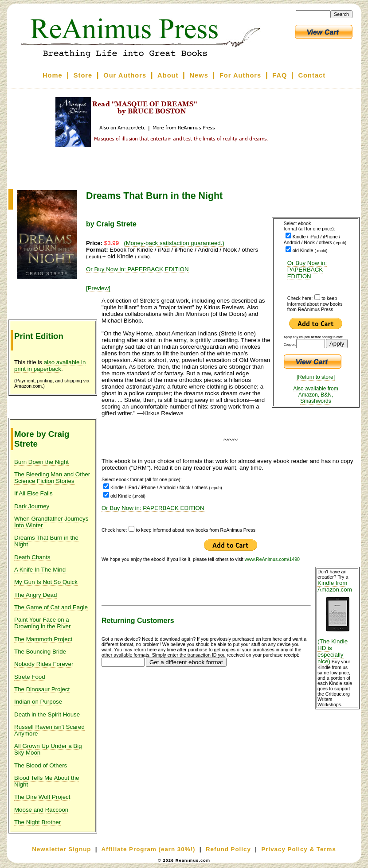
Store (83, 75)
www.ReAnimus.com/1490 (272, 559)
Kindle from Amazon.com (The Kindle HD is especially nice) (337, 622)
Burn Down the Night (41, 462)
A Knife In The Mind (40, 570)
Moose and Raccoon (41, 810)
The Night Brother (37, 822)
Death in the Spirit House (47, 714)
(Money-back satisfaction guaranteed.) (174, 243)
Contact (312, 75)
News (199, 75)
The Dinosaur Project (42, 689)
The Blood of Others (41, 765)
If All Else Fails (33, 493)
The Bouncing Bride (40, 652)
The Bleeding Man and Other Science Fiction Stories (52, 478)
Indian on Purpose (38, 702)
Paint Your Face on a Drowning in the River (42, 623)
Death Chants (32, 557)
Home (53, 75)
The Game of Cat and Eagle (51, 607)
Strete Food (30, 677)
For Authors (240, 75)
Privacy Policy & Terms (298, 849)
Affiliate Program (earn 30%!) (148, 849)
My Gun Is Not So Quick (46, 582)
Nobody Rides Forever (44, 664)
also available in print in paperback (50, 366)
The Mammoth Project (43, 639)
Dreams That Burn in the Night (46, 541)
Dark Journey (32, 506)
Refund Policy (228, 849)
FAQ (280, 75)
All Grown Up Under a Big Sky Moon (48, 749)
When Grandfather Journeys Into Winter (51, 522)
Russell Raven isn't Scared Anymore (49, 730)
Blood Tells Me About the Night (47, 781)
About (168, 75)
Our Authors (125, 75)
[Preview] (98, 288)
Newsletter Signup (61, 849)
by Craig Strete (111, 224)
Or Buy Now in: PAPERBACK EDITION (307, 270)
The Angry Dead (35, 595)
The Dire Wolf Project (42, 797)
